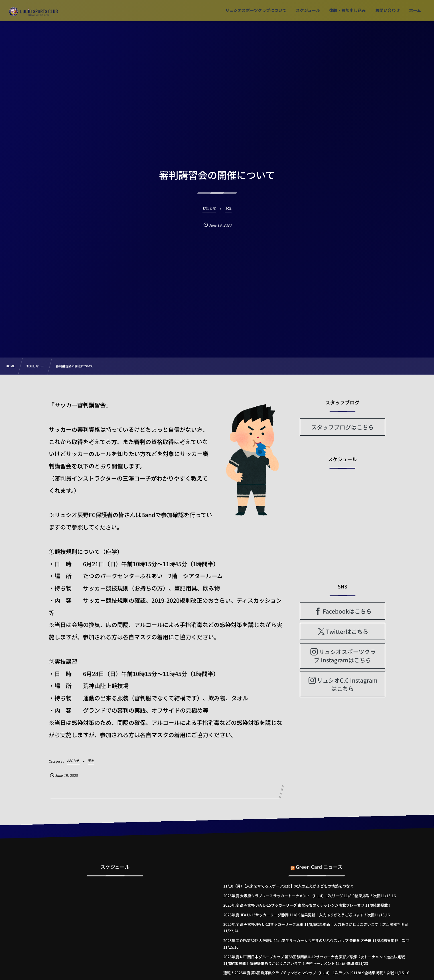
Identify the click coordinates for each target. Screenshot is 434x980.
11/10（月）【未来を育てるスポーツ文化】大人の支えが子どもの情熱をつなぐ (288, 886)
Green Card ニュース (319, 863)
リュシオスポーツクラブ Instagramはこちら (345, 656)
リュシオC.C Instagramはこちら (347, 684)
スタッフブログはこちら (342, 427)
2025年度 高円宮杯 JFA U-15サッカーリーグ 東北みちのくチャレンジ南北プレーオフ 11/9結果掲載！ (307, 905)
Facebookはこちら (347, 611)
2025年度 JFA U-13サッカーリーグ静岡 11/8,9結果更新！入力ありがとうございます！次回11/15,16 (307, 915)
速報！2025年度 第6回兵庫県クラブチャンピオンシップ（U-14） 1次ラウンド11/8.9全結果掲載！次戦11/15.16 (316, 973)
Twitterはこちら (347, 631)
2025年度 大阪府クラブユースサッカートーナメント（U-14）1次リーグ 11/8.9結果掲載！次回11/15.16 (310, 896)
